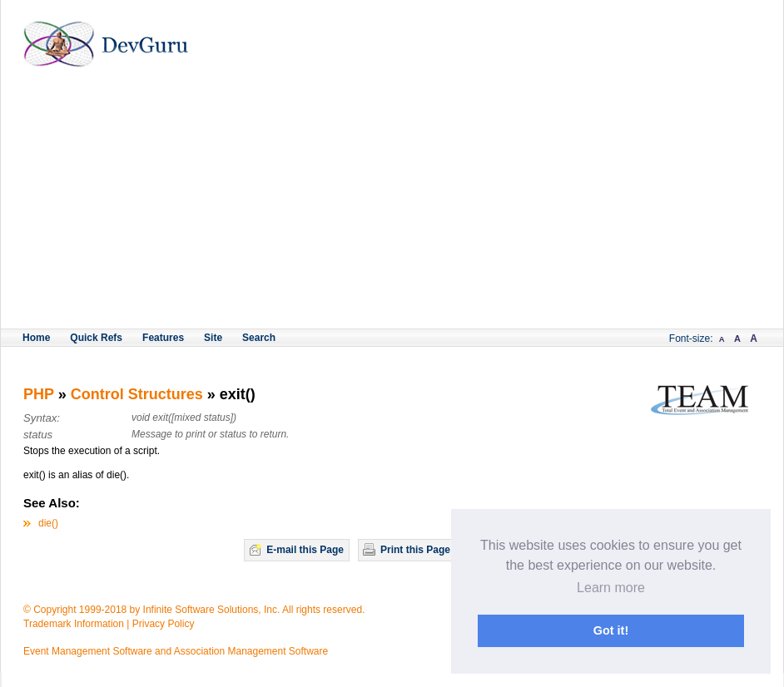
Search (259, 338)
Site (213, 338)
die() (48, 523)
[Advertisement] (392, 204)
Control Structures (137, 394)
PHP (39, 394)
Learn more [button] (611, 588)
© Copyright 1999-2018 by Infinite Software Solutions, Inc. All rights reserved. (194, 610)
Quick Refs (96, 338)
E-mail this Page (305, 550)
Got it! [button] (611, 630)
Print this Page (415, 550)
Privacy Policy (164, 624)
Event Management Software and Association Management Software (176, 651)
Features (163, 338)
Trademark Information (74, 624)
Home (36, 338)
